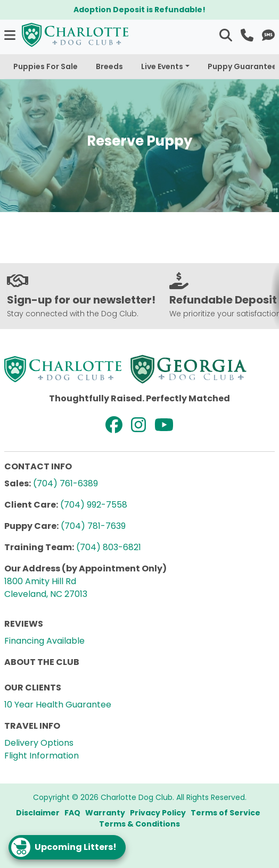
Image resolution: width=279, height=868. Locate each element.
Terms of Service (225, 813)
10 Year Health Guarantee (58, 705)
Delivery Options (39, 743)
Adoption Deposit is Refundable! (139, 10)
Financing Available (44, 641)
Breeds (109, 66)
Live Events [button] (162, 66)
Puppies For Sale (46, 66)
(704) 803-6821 (109, 547)
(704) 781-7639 (93, 526)
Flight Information (42, 756)
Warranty (105, 813)
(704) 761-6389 (65, 483)
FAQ (72, 813)
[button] (11, 35)
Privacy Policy (158, 813)
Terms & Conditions (139, 824)
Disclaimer (38, 813)
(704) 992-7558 (94, 505)
